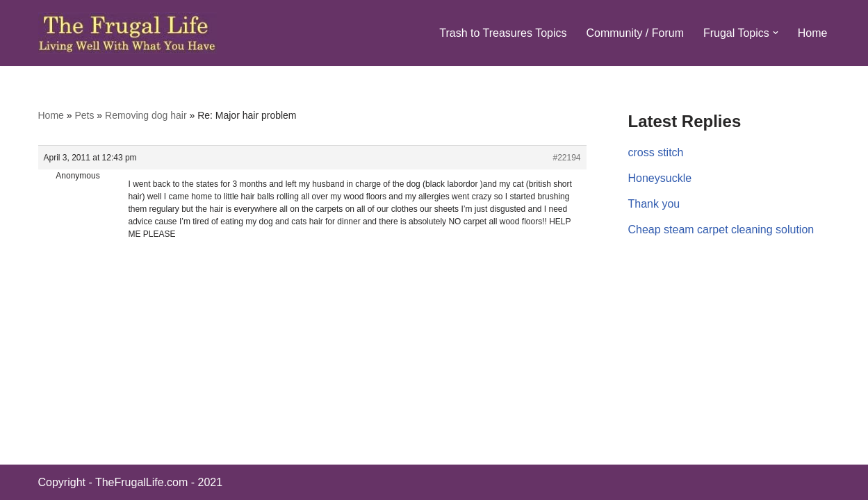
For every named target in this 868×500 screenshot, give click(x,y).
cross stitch (656, 152)
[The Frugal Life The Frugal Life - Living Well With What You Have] (128, 33)
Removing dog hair (146, 115)
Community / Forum (634, 33)
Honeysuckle (660, 178)
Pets (84, 115)
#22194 (566, 158)
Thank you (654, 204)
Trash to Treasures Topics (503, 33)
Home (813, 33)
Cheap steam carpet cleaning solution (721, 230)
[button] (776, 33)
